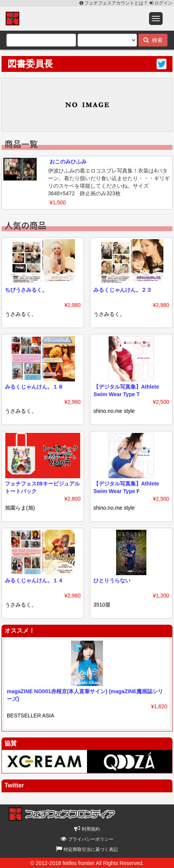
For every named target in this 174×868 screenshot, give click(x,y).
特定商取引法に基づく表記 (87, 849)
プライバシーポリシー (87, 839)
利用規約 (87, 829)
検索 (153, 40)
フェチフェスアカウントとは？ (114, 3)
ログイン (161, 3)
